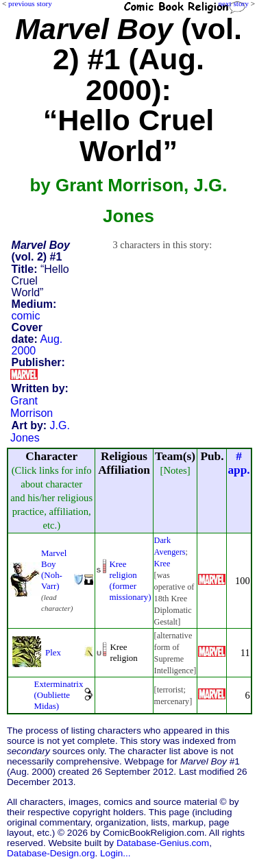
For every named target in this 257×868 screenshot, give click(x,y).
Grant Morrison (32, 407)
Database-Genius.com (163, 843)
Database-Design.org (51, 853)
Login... (115, 853)
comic (26, 316)
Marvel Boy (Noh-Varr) (54, 569)
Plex (53, 652)
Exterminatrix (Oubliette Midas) (58, 695)
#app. (238, 463)
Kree (162, 564)
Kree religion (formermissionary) (130, 580)
